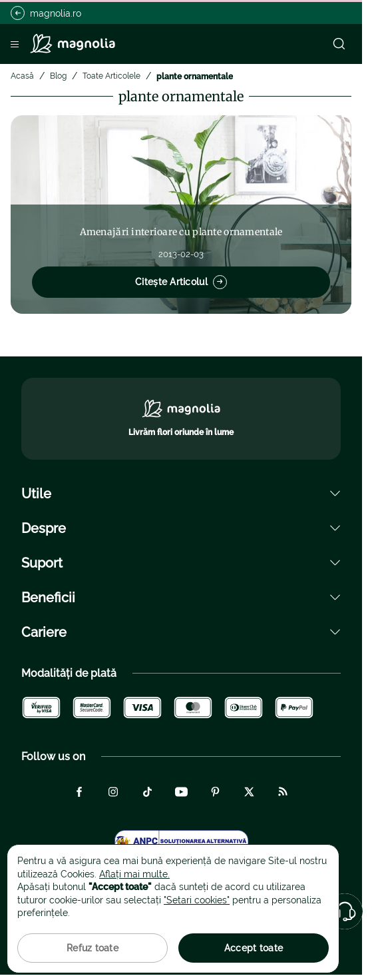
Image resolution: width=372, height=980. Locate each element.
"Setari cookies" (197, 900)
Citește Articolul (181, 282)
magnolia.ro (46, 13)
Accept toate (254, 948)
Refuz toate (93, 948)
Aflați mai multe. (134, 874)
